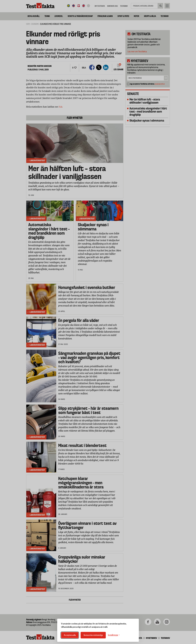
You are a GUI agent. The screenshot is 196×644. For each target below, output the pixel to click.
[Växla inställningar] (114, 635)
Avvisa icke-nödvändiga (93, 635)
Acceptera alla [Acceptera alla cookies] (70, 635)
